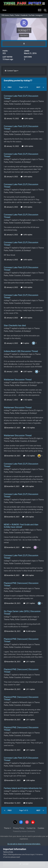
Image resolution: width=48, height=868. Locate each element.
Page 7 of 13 (24, 87)
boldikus (23, 328)
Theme (7, 828)
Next (38, 87)
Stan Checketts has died (15, 325)
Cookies (41, 828)
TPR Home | (5, 15)
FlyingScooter (25, 101)
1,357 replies (26, 372)
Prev (10, 87)
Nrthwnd (23, 588)
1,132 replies (26, 400)
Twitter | (18, 15)
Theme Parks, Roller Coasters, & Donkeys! (20, 385)
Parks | (12, 15)
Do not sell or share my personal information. (24, 844)
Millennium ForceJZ (27, 383)
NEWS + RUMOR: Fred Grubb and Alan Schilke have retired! (21, 526)
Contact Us (31, 828)
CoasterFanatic (25, 617)
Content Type (12, 71)
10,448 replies (30, 631)
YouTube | (32, 15)
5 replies (25, 343)
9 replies (27, 547)
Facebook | (25, 15)
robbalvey (23, 354)
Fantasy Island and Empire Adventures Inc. (23, 788)
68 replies (28, 803)
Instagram (39, 15)
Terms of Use (8, 852)
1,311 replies (29, 603)
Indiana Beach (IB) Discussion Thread (21, 351)
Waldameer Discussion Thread (18, 380)
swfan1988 (24, 530)
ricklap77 (7, 101)
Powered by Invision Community (24, 831)
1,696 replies (28, 118)
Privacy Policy (19, 828)
